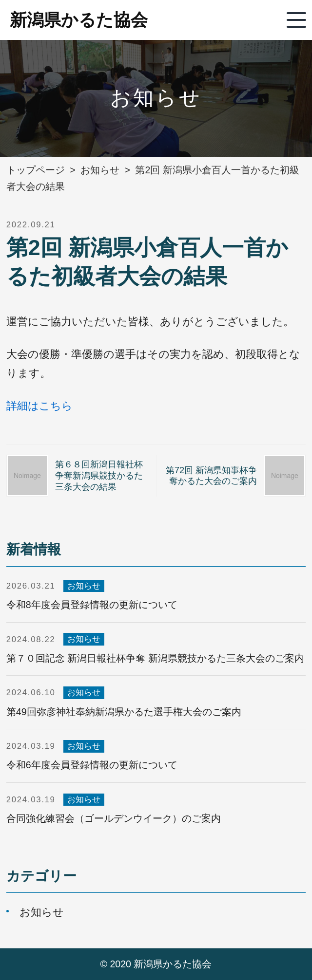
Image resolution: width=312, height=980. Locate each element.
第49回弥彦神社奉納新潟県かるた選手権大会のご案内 (124, 712)
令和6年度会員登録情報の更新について (92, 765)
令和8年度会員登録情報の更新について (92, 605)
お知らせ (84, 586)
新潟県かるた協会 (79, 20)
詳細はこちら (39, 406)
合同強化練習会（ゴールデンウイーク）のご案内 (114, 818)
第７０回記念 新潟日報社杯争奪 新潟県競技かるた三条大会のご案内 (155, 658)
